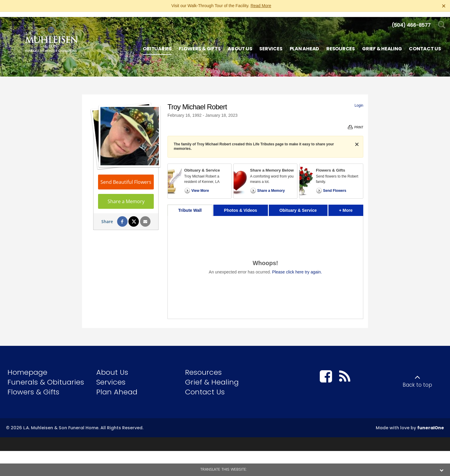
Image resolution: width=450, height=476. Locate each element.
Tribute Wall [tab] (190, 205)
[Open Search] (442, 20)
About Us (112, 367)
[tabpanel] (265, 262)
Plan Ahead (117, 386)
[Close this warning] (444, 6)
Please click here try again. (297, 267)
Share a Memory (126, 196)
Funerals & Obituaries (46, 377)
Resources (203, 367)
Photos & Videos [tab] (241, 205)
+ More (351, 203)
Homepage (27, 367)
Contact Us (205, 386)
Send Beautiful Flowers (126, 177)
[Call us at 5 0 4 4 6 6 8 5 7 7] (411, 20)
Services (111, 377)
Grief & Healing (212, 377)
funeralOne (431, 422)
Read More (261, 6)
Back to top (417, 379)
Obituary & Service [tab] (298, 205)
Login (359, 100)
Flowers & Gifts (33, 386)
